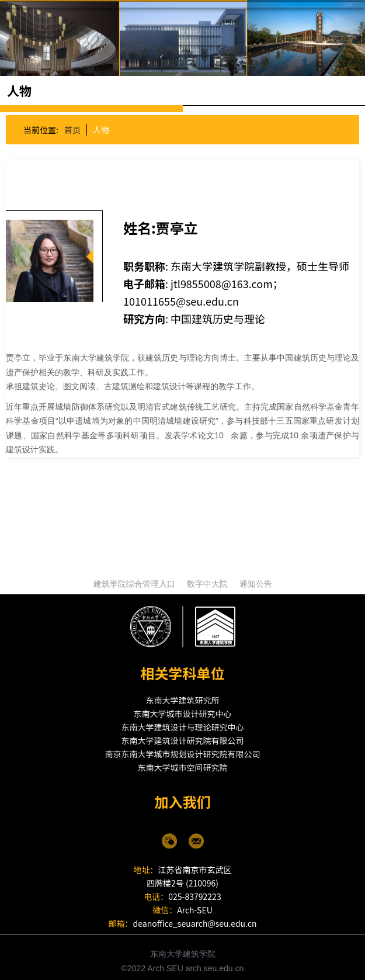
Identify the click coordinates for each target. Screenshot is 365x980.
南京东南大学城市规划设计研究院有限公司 (183, 746)
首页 (72, 122)
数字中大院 (207, 576)
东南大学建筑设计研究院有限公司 (183, 733)
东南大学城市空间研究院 (183, 760)
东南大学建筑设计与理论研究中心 (183, 719)
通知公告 (256, 576)
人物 (100, 122)
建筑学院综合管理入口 (134, 576)
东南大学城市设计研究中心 (183, 706)
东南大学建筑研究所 (183, 692)
